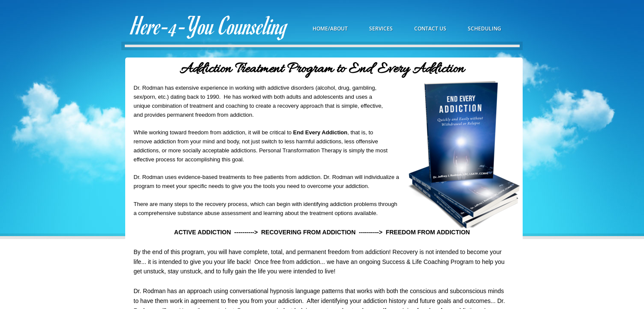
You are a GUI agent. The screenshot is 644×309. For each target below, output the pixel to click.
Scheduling (485, 29)
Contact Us (430, 29)
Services (381, 29)
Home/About (330, 29)
